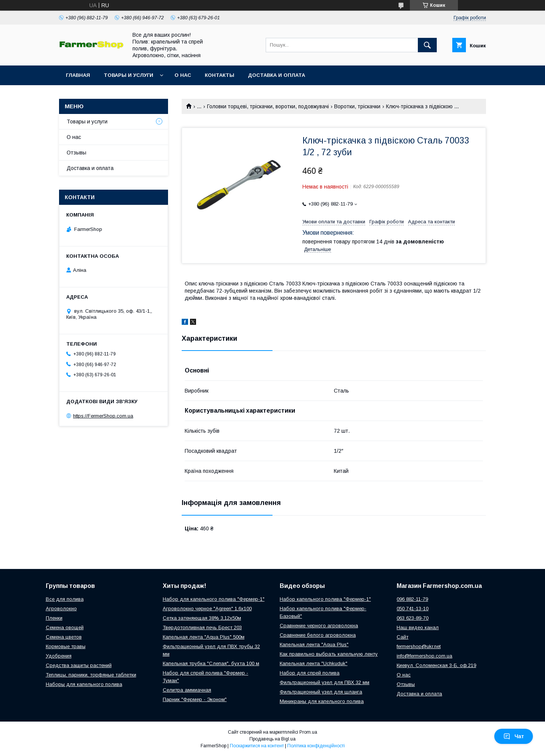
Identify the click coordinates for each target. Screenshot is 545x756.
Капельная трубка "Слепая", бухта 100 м (211, 663)
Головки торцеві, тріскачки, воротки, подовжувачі (268, 106)
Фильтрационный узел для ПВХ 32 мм (325, 682)
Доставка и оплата (276, 75)
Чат (514, 736)
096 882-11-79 (412, 599)
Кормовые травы (66, 646)
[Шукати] (427, 45)
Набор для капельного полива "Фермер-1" (214, 599)
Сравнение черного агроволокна (319, 626)
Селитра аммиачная (187, 690)
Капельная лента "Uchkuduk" (314, 663)
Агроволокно (61, 609)
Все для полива (65, 599)
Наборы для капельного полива (84, 684)
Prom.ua (308, 732)
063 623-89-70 (413, 618)
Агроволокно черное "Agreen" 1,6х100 (207, 609)
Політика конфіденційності (316, 746)
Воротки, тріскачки (357, 106)
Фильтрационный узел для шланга (321, 692)
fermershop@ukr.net (419, 646)
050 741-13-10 (413, 609)
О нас (183, 75)
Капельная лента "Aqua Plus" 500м (204, 637)
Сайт (403, 637)
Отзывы (76, 153)
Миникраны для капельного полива (322, 701)
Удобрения (59, 656)
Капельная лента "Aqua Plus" (314, 645)
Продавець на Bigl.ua (272, 739)
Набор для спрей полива (310, 673)
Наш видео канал (418, 627)
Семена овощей (65, 627)
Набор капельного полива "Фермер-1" (325, 599)
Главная (78, 75)
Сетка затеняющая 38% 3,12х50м (202, 618)
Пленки (54, 618)
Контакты (220, 75)
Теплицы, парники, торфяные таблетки (91, 675)
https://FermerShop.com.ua (103, 416)
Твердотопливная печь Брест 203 (202, 627)
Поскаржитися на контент (257, 746)
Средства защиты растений (79, 665)
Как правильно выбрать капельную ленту (329, 654)
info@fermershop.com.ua (424, 656)
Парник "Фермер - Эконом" (195, 699)
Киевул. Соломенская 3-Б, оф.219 (436, 665)
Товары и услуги (128, 75)
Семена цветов (64, 637)
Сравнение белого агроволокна (318, 635)
